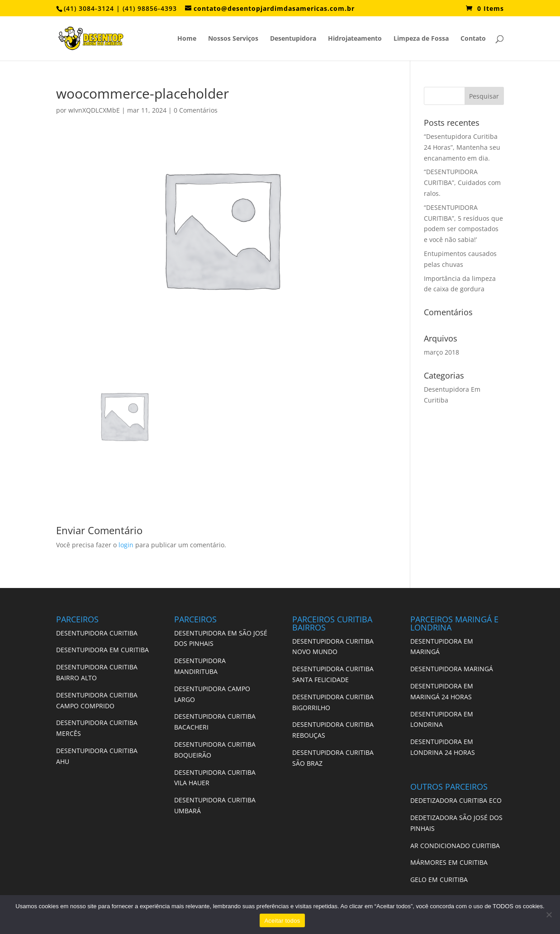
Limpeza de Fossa (421, 39)
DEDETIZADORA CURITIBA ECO (456, 800)
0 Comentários (196, 110)
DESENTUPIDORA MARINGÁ (452, 669)
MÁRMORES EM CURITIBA (449, 862)
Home (187, 39)
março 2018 (441, 352)
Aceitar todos (282, 921)
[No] (549, 915)
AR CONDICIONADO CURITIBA (455, 846)
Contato (473, 39)
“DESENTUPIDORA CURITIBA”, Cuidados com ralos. (462, 183)
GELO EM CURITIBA (439, 879)
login (126, 545)
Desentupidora (293, 39)
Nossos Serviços (233, 39)
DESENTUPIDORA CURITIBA (97, 633)
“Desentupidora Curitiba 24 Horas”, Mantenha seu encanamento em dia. (462, 147)
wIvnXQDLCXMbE (94, 110)
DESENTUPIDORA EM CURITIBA (102, 650)
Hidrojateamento (355, 39)
